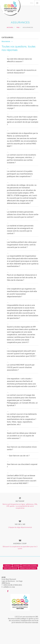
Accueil (10, 27)
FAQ (18, 27)
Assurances (6, 41)
